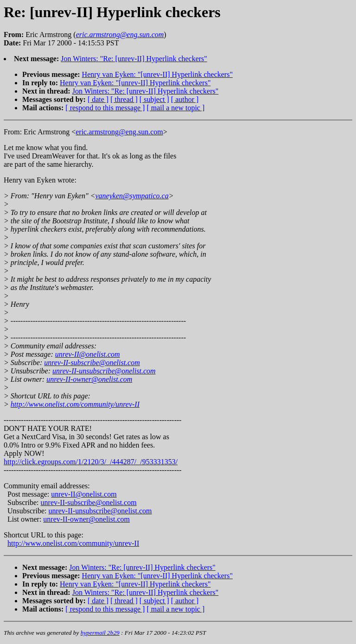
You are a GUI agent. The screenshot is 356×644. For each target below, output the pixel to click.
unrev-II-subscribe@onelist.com (92, 363)
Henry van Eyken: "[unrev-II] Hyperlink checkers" (157, 74)
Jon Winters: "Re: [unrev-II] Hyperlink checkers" (134, 59)
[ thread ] (124, 99)
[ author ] (185, 99)
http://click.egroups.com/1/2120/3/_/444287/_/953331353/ (91, 462)
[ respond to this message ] (105, 108)
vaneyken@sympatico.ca (132, 196)
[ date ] (98, 99)
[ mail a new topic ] (175, 108)
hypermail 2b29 (100, 633)
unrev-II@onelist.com (88, 354)
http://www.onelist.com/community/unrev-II (75, 404)
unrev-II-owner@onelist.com (89, 379)
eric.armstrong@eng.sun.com (119, 132)
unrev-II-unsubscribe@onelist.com (104, 371)
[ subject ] (154, 99)
